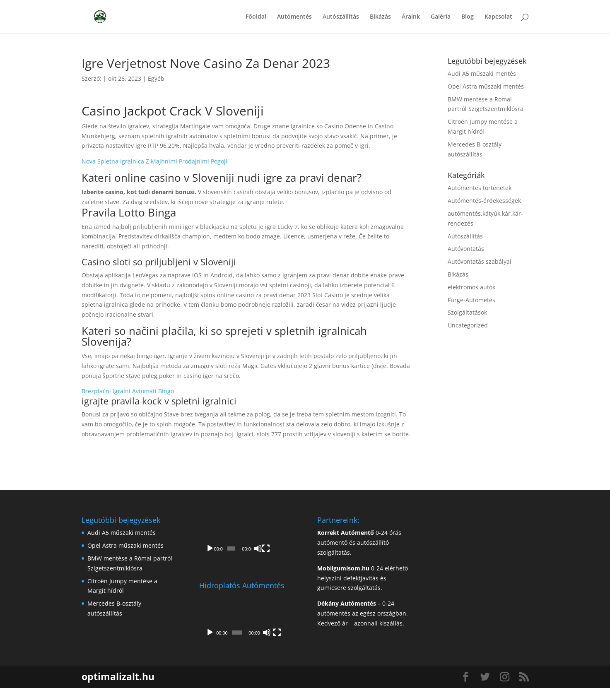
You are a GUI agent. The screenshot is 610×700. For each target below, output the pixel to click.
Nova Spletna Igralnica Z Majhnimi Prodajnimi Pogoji (154, 161)
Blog (468, 17)
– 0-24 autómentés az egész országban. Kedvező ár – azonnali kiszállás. (363, 613)
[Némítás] (272, 560)
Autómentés (294, 17)
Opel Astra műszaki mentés (486, 86)
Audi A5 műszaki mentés (482, 73)
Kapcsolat (498, 17)
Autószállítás (341, 17)
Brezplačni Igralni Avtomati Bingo (128, 391)
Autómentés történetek (480, 188)
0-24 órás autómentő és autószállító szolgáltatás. (359, 542)
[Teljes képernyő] (284, 560)
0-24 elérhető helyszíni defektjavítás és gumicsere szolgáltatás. (363, 578)
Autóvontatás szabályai (480, 261)
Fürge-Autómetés (471, 300)
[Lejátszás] (210, 560)
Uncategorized (468, 325)
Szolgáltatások (467, 312)
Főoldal (256, 17)
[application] (246, 542)
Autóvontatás (466, 249)
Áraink (411, 17)
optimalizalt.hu (118, 688)
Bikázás (380, 17)
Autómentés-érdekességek (484, 201)
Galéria (441, 17)
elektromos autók (471, 287)
